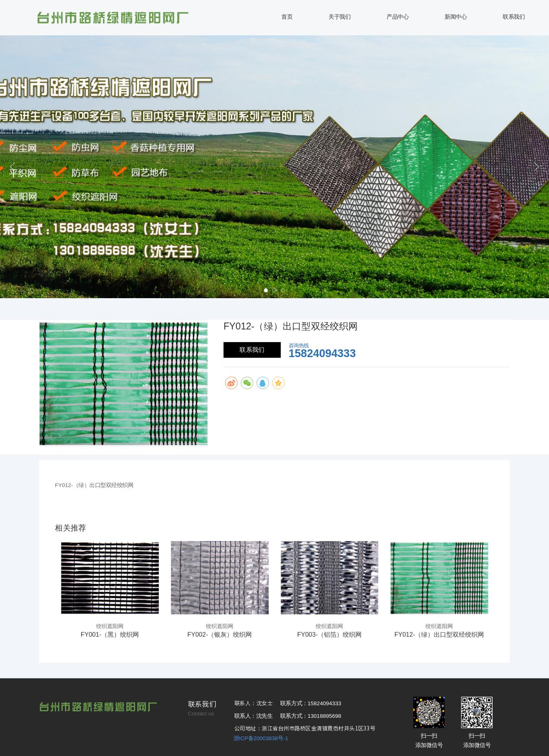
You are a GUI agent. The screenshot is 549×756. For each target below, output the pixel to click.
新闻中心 (456, 17)
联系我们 (514, 17)
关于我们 (339, 17)
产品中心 (398, 17)
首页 (287, 17)
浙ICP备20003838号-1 (261, 738)
